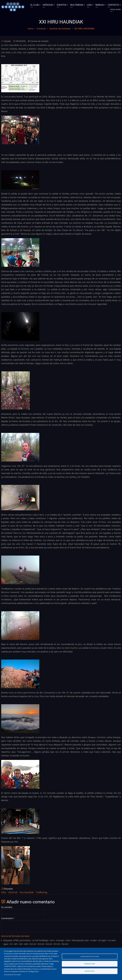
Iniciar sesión (116, 9)
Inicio (30, 28)
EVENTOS (62, 5)
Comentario (7, 918)
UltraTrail (13, 892)
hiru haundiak (27, 892)
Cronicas (41, 28)
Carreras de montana (60, 28)
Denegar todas (90, 964)
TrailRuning (41, 892)
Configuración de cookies (90, 956)
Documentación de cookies (12, 975)
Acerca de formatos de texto (15, 936)
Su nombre (7, 907)
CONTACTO (113, 5)
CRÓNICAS (48, 5)
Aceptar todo (90, 971)
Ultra (4, 892)
